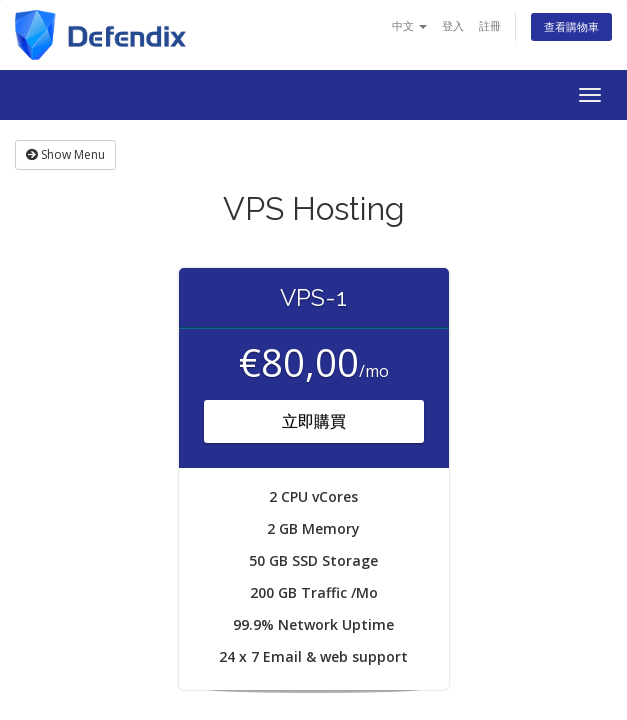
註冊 (490, 25)
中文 (409, 25)
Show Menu (65, 154)
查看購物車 (571, 26)
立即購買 (314, 421)
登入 (453, 25)
